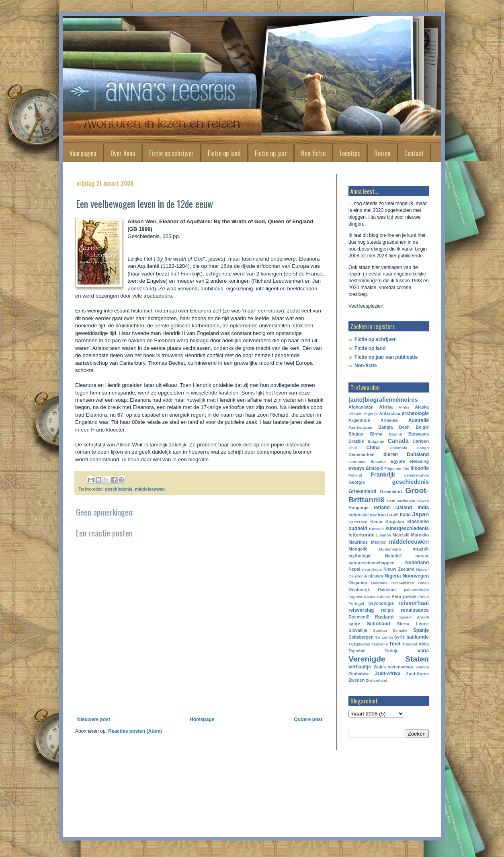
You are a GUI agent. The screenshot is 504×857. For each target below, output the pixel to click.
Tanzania (380, 644)
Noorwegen (416, 576)
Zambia (422, 667)
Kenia (376, 522)
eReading (419, 461)
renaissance (415, 610)
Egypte (397, 461)
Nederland (417, 563)
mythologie (360, 556)
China (373, 448)
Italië (405, 515)
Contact (414, 153)
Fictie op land (224, 153)
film (406, 468)
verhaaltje (360, 667)
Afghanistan (361, 407)
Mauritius (358, 542)
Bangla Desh (394, 427)
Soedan (380, 630)
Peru (396, 596)
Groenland (391, 491)
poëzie (410, 596)
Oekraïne (379, 583)
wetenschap (401, 667)
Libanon (384, 535)
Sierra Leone (413, 624)
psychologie (381, 603)
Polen (424, 597)
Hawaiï (423, 501)
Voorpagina (83, 153)
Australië (419, 420)
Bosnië (395, 434)
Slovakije (358, 630)
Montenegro (390, 549)
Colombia (398, 448)
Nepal (354, 569)
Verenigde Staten (389, 659)
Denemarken (362, 454)
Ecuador (378, 461)
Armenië (389, 420)
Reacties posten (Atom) (135, 731)
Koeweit (376, 529)
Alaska (422, 407)
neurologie (372, 569)
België (422, 427)
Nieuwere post (94, 719)
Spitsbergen (361, 637)
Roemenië (359, 617)
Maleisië (401, 535)
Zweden (356, 680)
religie (387, 610)
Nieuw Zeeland (399, 569)
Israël (393, 515)
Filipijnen (393, 468)
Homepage (202, 719)
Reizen (382, 153)
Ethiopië (375, 468)
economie (358, 461)
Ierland (382, 508)
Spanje (421, 630)
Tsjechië (357, 651)
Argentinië (359, 420)
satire (354, 624)
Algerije (371, 414)
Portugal (356, 603)
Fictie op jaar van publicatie (386, 357)
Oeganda (358, 583)
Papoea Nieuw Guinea (369, 597)
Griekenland (362, 491)
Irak (374, 515)
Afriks (404, 407)
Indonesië (359, 515)
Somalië (400, 630)
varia (423, 651)
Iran (382, 515)
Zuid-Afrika (388, 674)
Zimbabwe (359, 674)
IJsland (404, 508)
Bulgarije (376, 441)
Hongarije (359, 508)
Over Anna (123, 153)
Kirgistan (395, 522)
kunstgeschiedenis (407, 528)
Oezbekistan (403, 583)
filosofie (420, 468)
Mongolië (358, 549)
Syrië (400, 637)
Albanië (355, 414)
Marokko (420, 535)
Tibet (395, 644)
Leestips (350, 153)
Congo (423, 448)
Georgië (357, 482)
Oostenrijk (359, 590)
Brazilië (356, 441)
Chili (353, 448)
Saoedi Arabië (414, 617)
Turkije (392, 651)
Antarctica (390, 413)
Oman (423, 583)
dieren (391, 454)
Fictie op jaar (271, 153)
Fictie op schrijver (171, 153)
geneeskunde (417, 475)
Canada (398, 441)
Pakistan (387, 590)
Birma (376, 434)
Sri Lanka (384, 637)
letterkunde (362, 535)
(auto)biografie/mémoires (383, 400)
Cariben (421, 441)
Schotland (379, 624)
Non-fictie (313, 153)
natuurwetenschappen (372, 563)
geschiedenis (119, 489)
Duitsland (418, 454)
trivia (424, 644)
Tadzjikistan (359, 644)
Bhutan (356, 434)
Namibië (393, 556)
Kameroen (358, 522)
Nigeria (393, 576)
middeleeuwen (150, 489)
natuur (422, 556)
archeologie (415, 413)
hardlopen (406, 501)
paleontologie (416, 590)
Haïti (391, 501)
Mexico (378, 542)
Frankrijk (383, 475)
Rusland (384, 617)
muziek (421, 549)
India (423, 508)
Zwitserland (376, 680)
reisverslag (361, 610)
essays (356, 468)
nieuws (376, 576)
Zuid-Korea (417, 674)
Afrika (386, 407)
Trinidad (410, 644)
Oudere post (308, 719)
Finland (355, 475)
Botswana (419, 434)
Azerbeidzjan (360, 427)
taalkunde (418, 637)
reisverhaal (414, 603)
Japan (420, 514)
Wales (380, 667)
